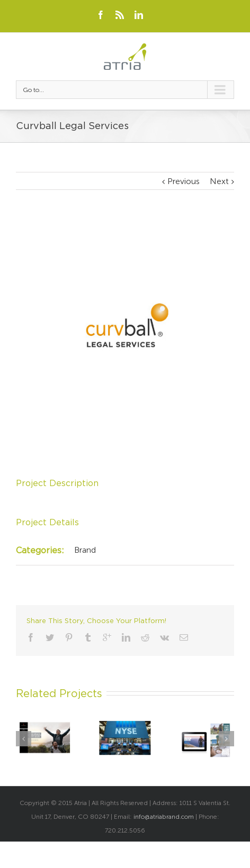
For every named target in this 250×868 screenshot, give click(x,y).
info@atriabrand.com (164, 817)
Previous (184, 181)
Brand (85, 550)
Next (219, 181)
